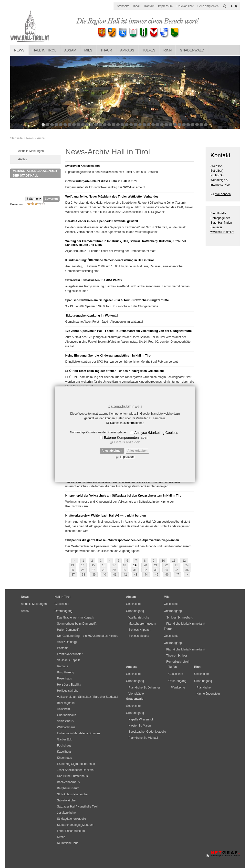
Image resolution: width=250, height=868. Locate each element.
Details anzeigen (127, 442)
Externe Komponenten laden (126, 438)
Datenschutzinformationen (127, 423)
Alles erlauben (137, 451)
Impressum (127, 457)
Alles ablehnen (112, 451)
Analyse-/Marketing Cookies (156, 433)
